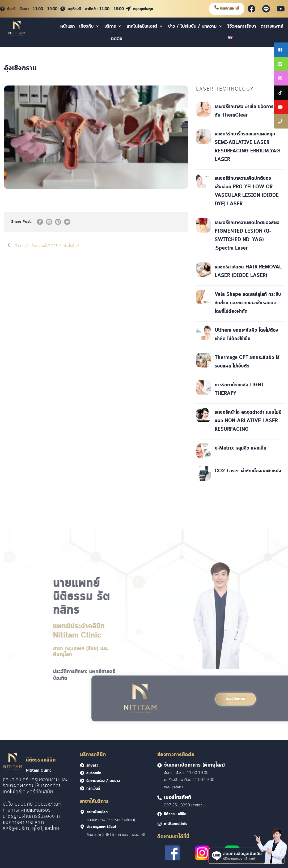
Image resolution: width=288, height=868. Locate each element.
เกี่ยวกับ (90, 26)
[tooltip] (281, 50)
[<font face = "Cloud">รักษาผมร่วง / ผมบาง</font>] (82, 781)
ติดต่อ (117, 39)
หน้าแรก (67, 26)
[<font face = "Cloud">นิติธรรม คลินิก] (160, 814)
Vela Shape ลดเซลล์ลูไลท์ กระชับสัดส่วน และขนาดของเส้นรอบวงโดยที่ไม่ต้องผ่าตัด (248, 303)
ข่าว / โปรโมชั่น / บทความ (196, 26)
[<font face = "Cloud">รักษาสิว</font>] (82, 765)
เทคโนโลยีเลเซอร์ (145, 26)
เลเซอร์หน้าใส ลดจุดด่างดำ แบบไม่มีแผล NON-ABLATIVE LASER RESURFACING (248, 421)
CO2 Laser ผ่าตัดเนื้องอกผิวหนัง (248, 471)
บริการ (113, 26)
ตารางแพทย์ (272, 26)
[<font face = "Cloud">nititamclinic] (160, 824)
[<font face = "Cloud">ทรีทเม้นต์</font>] (82, 788)
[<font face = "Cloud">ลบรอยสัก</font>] (82, 773)
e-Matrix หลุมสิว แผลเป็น (241, 448)
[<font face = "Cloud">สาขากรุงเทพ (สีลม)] (82, 827)
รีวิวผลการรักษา (242, 26)
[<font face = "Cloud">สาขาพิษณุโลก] (82, 812)
